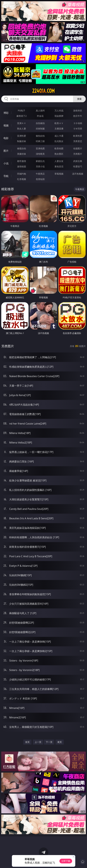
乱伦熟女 (59, 141)
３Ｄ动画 (78, 123)
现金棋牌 (59, 116)
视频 (6, 125)
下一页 (49, 742)
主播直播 (59, 129)
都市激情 (22, 161)
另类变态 (78, 141)
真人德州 (40, 111)
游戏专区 (78, 111)
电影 (6, 138)
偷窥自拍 (22, 148)
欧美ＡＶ (59, 123)
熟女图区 (59, 154)
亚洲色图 (40, 148)
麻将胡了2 (22, 116)
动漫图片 (78, 148)
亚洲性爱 (22, 136)
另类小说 (40, 166)
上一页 (38, 742)
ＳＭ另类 (78, 129)
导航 (6, 176)
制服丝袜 (22, 141)
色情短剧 (40, 179)
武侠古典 (78, 161)
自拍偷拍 (40, 123)
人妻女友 (59, 161)
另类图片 (78, 154)
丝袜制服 (40, 129)
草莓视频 (59, 174)
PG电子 (22, 111)
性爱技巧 (78, 166)
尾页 (60, 742)
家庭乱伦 (40, 161)
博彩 (6, 113)
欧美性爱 (78, 136)
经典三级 (40, 141)
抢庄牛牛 (78, 116)
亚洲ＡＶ (22, 123)
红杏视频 (22, 179)
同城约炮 (22, 174)
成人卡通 (59, 136)
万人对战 (59, 111)
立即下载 (66, 861)
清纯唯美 (40, 154)
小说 (6, 163)
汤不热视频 (78, 174)
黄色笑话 (59, 166)
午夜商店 (40, 174)
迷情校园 (22, 166)
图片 (6, 151)
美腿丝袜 (22, 154)
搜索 (79, 99)
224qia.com (43, 91)
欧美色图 (59, 148)
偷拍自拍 (40, 136)
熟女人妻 (22, 129)
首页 (27, 742)
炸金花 (40, 116)
